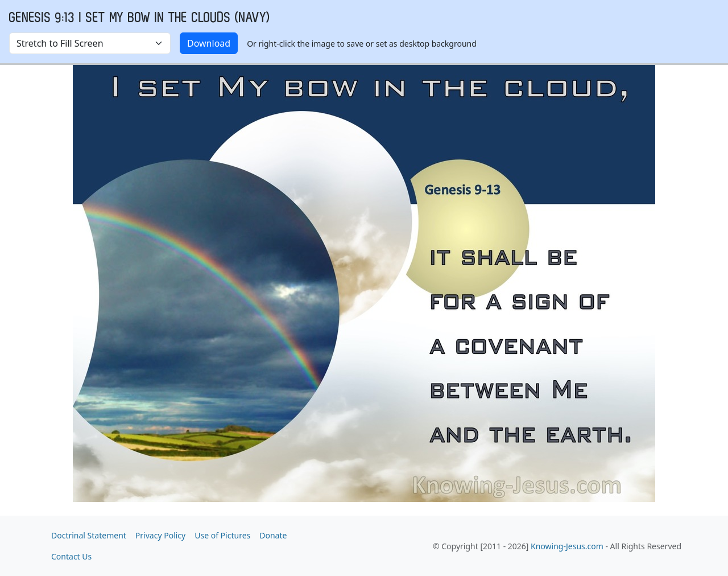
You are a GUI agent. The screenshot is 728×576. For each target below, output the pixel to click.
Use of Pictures (222, 535)
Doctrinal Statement (89, 535)
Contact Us (71, 556)
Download (209, 43)
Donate (273, 535)
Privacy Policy (160, 535)
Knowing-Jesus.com (567, 546)
